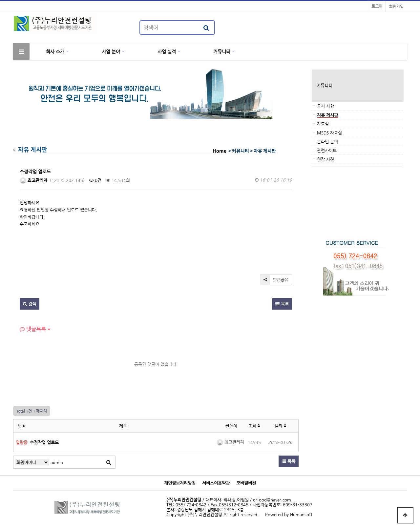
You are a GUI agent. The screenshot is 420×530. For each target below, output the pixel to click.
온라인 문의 (327, 142)
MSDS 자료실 (329, 133)
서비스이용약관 (216, 483)
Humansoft (301, 514)
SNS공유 (274, 280)
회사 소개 (55, 51)
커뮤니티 (222, 51)
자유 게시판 (327, 115)
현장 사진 (325, 159)
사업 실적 (167, 51)
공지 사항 (325, 106)
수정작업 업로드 (44, 442)
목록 (282, 304)
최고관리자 (33, 180)
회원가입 (396, 6)
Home (220, 151)
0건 (95, 180)
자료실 (323, 124)
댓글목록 (33, 329)
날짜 (280, 426)
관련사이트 (327, 150)
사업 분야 (111, 51)
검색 (30, 304)
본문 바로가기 (0, 0)
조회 (254, 426)
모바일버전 (246, 483)
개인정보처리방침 (180, 483)
